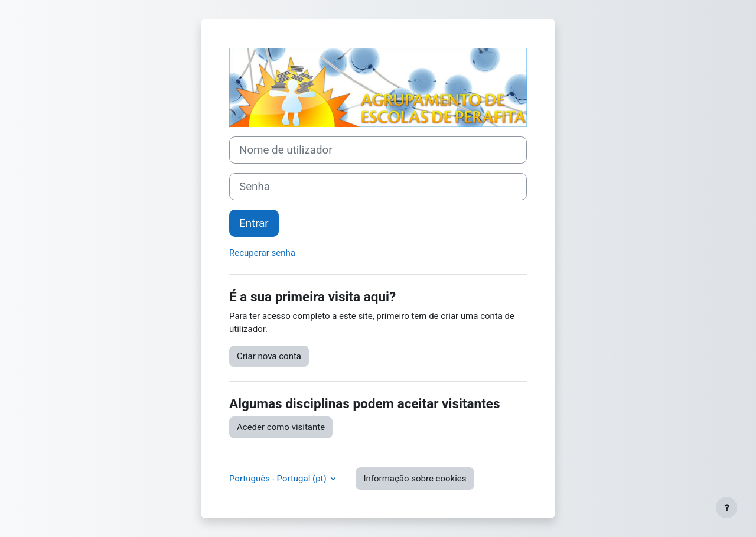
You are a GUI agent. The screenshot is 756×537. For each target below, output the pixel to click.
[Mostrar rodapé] (726, 507)
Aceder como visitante (281, 427)
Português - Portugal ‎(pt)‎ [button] (279, 479)
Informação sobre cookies (415, 479)
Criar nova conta (269, 356)
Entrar (254, 223)
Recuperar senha (262, 253)
